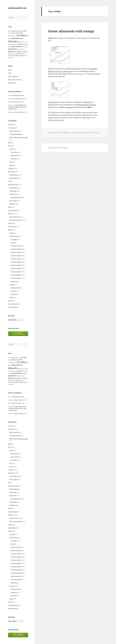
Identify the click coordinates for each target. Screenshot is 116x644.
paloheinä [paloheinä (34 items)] (12, 49)
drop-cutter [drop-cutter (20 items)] (15, 33)
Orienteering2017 (16, 265)
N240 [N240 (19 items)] (20, 44)
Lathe (11, 165)
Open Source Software (15, 80)
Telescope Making (15, 134)
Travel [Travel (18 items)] (10, 56)
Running (12, 285)
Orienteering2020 (16, 275)
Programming (12, 210)
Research (11, 214)
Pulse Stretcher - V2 (20, 99)
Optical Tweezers (15, 217)
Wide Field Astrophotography (19, 138)
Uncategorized (13, 304)
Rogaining (14, 281)
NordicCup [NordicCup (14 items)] (25, 44)
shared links (12, 227)
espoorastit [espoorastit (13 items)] (11, 36)
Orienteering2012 (16, 249)
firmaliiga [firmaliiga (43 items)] (21, 35)
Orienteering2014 (16, 256)
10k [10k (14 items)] (9, 31)
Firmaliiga (14, 239)
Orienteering (13, 236)
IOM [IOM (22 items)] (21, 38)
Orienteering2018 (16, 269)
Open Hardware (13, 76)
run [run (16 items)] (9, 54)
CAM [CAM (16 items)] (22, 31)
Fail (9, 181)
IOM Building (13, 188)
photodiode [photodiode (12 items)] (22, 49)
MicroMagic (13, 201)
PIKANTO (12, 204)
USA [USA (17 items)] (13, 56)
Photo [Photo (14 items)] (18, 49)
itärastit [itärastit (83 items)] (12, 41)
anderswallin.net (17, 8)
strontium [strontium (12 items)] (23, 54)
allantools (88, 102)
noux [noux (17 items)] (10, 47)
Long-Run (14, 291)
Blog (9, 143)
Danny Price (52, 102)
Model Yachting (13, 185)
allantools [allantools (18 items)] (15, 31)
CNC (9, 146)
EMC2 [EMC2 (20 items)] (21, 33)
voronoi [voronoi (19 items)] (21, 56)
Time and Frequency (16, 220)
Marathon (14, 294)
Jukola (13, 243)
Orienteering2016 (16, 262)
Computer (11, 169)
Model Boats (12, 83)
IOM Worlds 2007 (16, 198)
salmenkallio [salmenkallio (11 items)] (13, 54)
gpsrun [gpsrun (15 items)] (10, 39)
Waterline (14, 159)
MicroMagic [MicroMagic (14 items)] (16, 44)
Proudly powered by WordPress (58, 148)
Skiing (11, 298)
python (87, 133)
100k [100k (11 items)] (11, 31)
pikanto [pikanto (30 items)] (11, 51)
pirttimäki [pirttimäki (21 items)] (17, 52)
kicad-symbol (13, 178)
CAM (10, 73)
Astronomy (12, 128)
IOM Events (13, 194)
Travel (10, 301)
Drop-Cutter (14, 152)
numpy (69, 107)
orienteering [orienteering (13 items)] (24, 47)
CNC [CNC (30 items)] (25, 31)
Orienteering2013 (16, 252)
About (10, 70)
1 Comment (95, 133)
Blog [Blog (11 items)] (19, 31)
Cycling (12, 233)
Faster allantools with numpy (71, 31)
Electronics (12, 172)
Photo (10, 207)
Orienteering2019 (16, 272)
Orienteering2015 (16, 259)
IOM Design (13, 191)
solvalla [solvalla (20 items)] (18, 54)
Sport (10, 230)
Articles (11, 125)
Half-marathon (15, 288)
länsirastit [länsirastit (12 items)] (10, 44)
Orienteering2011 (16, 246)
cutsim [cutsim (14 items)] (10, 33)
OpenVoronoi (15, 156)
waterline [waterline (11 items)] (26, 56)
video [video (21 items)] (17, 56)
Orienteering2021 (16, 278)
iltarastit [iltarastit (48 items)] (16, 38)
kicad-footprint (14, 175)
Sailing (10, 223)
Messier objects (14, 131)
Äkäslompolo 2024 (18, 95)
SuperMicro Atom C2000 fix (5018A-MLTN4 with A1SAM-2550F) (17, 107)
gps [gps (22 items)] (27, 36)
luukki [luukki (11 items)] (27, 42)
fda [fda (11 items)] (16, 36)
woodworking (12, 307)
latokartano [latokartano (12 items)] (23, 42)
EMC (11, 162)
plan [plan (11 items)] (22, 52)
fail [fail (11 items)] (14, 36)
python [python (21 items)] (25, 52)
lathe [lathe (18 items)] (18, 42)
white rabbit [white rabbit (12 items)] (11, 58)
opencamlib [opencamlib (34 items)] (16, 46)
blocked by (18, 333)
